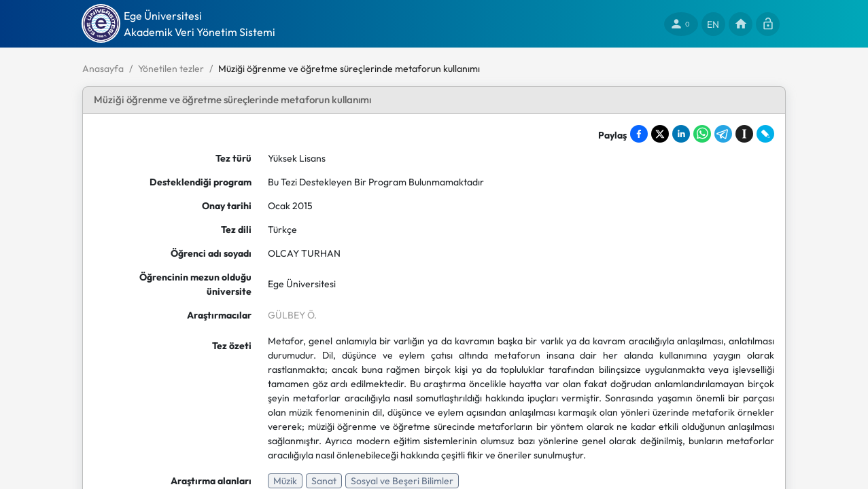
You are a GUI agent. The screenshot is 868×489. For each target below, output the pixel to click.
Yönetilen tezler (171, 69)
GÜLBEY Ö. (292, 315)
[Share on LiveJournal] (765, 134)
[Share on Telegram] (723, 134)
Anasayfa (103, 69)
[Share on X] (660, 134)
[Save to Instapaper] (744, 134)
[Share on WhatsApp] (702, 134)
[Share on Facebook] (639, 134)
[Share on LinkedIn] (681, 134)
